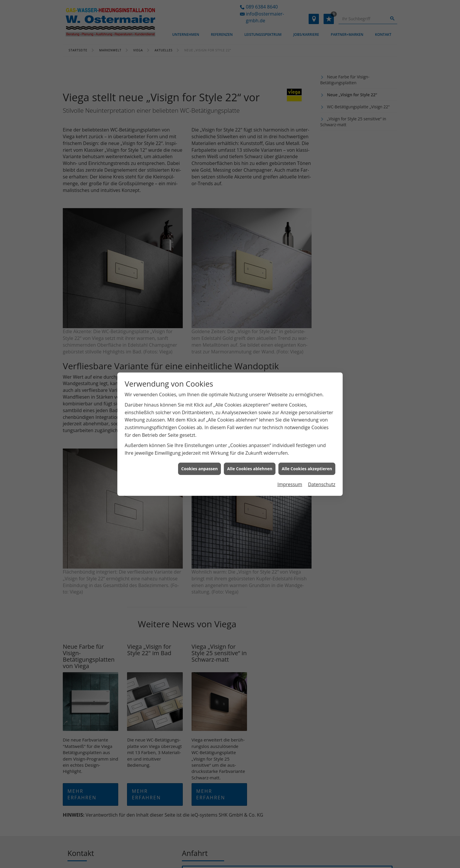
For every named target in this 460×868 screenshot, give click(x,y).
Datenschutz (322, 471)
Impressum (290, 471)
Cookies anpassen (199, 456)
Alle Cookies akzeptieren (307, 456)
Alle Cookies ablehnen (250, 456)
